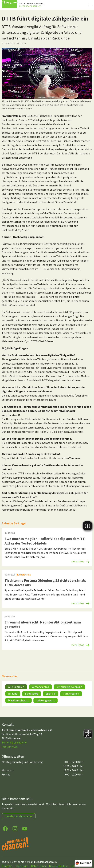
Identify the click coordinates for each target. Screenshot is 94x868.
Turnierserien (71, 694)
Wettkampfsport (18, 700)
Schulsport (32, 694)
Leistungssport (46, 700)
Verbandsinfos (40, 687)
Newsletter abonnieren (19, 816)
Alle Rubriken (16, 687)
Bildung (13, 694)
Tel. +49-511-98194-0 (14, 742)
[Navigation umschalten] (90, 5)
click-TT (51, 694)
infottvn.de (10, 747)
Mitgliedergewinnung (69, 687)
